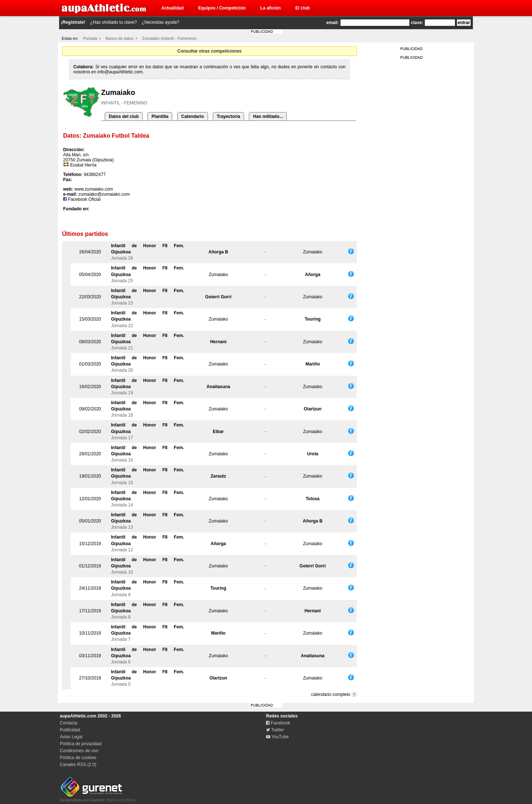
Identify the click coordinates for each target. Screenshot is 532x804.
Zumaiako (313, 252)
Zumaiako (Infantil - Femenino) (169, 38)
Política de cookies (78, 758)
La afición (270, 8)
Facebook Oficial (82, 199)
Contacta (69, 723)
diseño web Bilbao (98, 798)
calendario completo (331, 694)
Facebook (278, 723)
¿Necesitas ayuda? (160, 22)
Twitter (275, 730)
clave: (417, 23)
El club (302, 8)
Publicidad (70, 730)
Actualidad (172, 8)
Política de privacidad (81, 744)
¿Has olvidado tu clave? (113, 22)
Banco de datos (120, 38)
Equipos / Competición (222, 8)
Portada (90, 38)
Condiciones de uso (79, 751)
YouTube (277, 737)
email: (333, 23)
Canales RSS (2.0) (78, 765)
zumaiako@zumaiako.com (104, 194)
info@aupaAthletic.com (120, 72)
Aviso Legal (71, 737)
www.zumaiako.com (94, 189)
